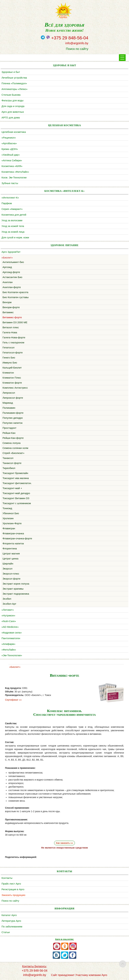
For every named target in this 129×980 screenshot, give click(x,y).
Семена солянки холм (15, 448)
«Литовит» (8, 610)
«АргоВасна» (9, 143)
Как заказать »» (64, 843)
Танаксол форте (12, 463)
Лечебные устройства (14, 78)
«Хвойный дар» (11, 155)
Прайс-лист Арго (11, 884)
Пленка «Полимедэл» (14, 83)
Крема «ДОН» (10, 149)
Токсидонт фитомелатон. (17, 483)
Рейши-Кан (9, 433)
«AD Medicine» (10, 627)
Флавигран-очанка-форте (17, 538)
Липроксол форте (13, 398)
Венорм (7, 302)
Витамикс (8, 312)
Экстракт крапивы (13, 589)
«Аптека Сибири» (12, 160)
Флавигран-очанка (13, 533)
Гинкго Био (9, 358)
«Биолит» (7, 258)
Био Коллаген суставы (16, 297)
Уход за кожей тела (13, 226)
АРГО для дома (11, 117)
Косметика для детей (14, 215)
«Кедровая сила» (12, 633)
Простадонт (9, 428)
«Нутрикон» (8, 615)
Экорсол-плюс (11, 574)
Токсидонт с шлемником (17, 503)
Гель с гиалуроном (13, 342)
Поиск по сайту (77, 49)
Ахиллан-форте (12, 287)
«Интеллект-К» (10, 198)
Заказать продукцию (13, 895)
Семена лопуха (12, 443)
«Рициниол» (9, 138)
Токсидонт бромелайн (15, 473)
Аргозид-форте (11, 272)
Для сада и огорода (13, 106)
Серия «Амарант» (12, 209)
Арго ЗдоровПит (11, 252)
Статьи (6, 932)
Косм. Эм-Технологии (14, 177)
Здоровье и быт (11, 72)
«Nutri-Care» (9, 621)
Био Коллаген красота (15, 292)
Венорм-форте (11, 307)
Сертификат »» (13, 700)
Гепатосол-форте (13, 352)
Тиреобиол (9, 468)
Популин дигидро (13, 418)
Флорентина (10, 548)
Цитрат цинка (10, 559)
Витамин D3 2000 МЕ (15, 322)
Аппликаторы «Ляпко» (14, 89)
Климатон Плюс (12, 378)
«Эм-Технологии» (12, 655)
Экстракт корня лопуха (16, 584)
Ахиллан (8, 282)
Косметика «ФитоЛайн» (15, 172)
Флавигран (9, 528)
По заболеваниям (12, 926)
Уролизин (8, 518)
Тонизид (7, 508)
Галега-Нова (10, 332)
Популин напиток (13, 423)
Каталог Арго (9, 915)
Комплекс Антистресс (15, 388)
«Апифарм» (8, 644)
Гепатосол (8, 347)
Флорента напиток (13, 543)
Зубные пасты (10, 183)
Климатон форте (12, 383)
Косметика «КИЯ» (12, 166)
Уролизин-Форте (12, 523)
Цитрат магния (11, 553)
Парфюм (7, 203)
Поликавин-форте (13, 413)
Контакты (7, 878)
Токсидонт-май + (12, 488)
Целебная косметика (14, 132)
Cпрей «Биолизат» (13, 453)
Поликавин (9, 408)
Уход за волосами (12, 220)
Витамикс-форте (12, 317)
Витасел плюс (11, 327)
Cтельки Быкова (11, 95)
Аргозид (7, 267)
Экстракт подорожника (16, 594)
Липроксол (9, 393)
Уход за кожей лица (13, 232)
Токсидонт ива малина (16, 478)
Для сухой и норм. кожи (15, 237)
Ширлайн (8, 564)
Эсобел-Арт (9, 604)
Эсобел (7, 599)
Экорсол (7, 569)
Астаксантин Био (12, 277)
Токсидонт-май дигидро (16, 493)
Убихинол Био (11, 513)
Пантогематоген (11, 638)
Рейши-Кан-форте (13, 438)
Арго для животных (13, 112)
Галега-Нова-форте (14, 337)
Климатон (8, 373)
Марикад (8, 403)
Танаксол (8, 458)
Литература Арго (11, 921)
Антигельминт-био (13, 262)
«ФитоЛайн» (9, 650)
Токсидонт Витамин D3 (16, 498)
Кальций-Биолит (12, 368)
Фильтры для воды (12, 100)
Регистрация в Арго (13, 889)
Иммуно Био (10, 363)
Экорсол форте (12, 579)
